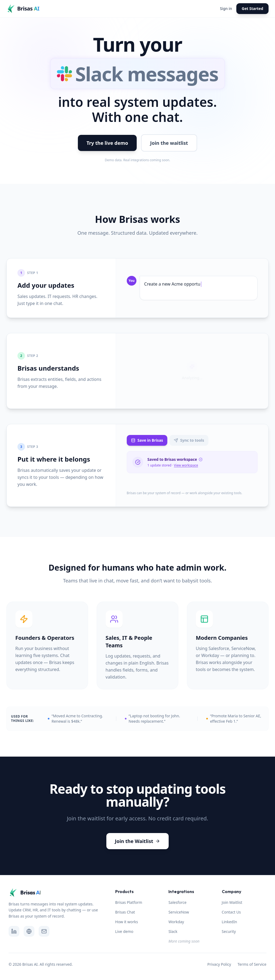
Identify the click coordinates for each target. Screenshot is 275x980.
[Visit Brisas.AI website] (29, 931)
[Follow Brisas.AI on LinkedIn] (14, 931)
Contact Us (231, 912)
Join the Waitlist (138, 841)
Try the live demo (107, 143)
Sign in (226, 8)
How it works (127, 922)
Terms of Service (252, 964)
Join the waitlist (169, 143)
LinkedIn (229, 922)
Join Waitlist (232, 902)
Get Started (252, 8)
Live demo (124, 931)
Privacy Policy (219, 964)
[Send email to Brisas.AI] (44, 931)
